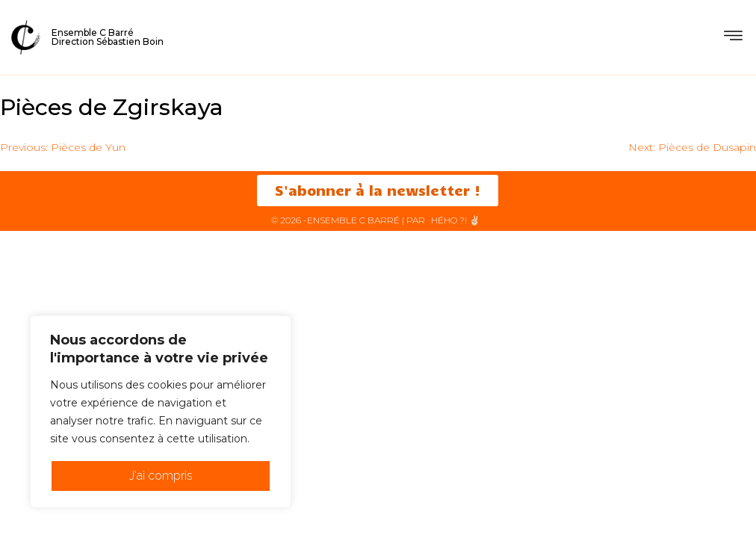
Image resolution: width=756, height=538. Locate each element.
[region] (161, 412)
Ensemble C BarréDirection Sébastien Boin (108, 37)
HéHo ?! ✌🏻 (456, 220)
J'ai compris (161, 476)
